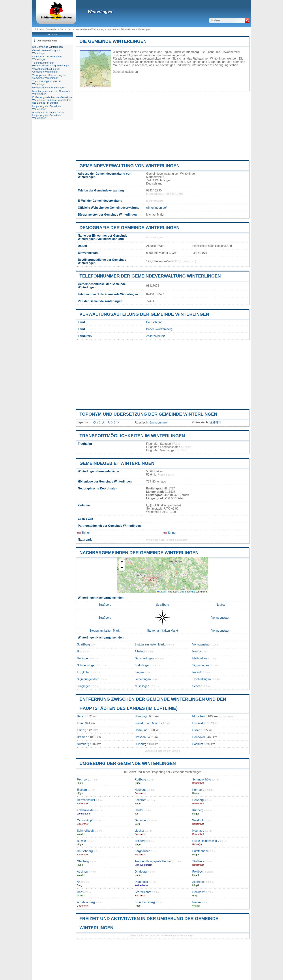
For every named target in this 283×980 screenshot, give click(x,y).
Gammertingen (144, 658)
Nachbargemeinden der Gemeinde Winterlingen (139, 553)
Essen (196, 730)
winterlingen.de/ (156, 208)
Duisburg (140, 744)
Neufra (220, 605)
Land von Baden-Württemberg (89, 29)
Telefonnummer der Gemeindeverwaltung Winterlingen (150, 276)
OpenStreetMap (188, 592)
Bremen (82, 737)
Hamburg (141, 716)
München (199, 716)
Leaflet (161, 592)
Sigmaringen (200, 665)
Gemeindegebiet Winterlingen (117, 463)
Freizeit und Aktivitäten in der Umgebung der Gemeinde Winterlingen (48, 115)
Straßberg (105, 605)
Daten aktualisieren (125, 72)
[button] (122, 562)
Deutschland (154, 322)
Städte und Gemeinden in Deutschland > (55, 29)
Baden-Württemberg (159, 329)
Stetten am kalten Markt (105, 631)
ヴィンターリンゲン (106, 422)
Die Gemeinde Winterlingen (113, 41)
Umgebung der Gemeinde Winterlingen (128, 763)
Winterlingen (100, 11)
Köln (80, 723)
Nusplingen (142, 686)
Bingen (139, 672)
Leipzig (82, 730)
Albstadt (140, 651)
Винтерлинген (159, 422)
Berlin (81, 716)
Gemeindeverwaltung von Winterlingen (130, 166)
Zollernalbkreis (156, 336)
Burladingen (142, 665)
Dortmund (141, 730)
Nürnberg (83, 744)
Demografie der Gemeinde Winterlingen (130, 228)
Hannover (199, 737)
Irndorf (196, 672)
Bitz (79, 651)
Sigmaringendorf (88, 679)
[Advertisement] (163, 126)
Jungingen (84, 686)
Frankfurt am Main (147, 723)
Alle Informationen (47, 41)
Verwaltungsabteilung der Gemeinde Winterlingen (144, 314)
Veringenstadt (220, 618)
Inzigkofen (84, 672)
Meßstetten (200, 658)
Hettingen (83, 658)
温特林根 (215, 422)
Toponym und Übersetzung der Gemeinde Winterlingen (148, 414)
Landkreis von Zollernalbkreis (121, 29)
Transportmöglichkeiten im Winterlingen (132, 436)
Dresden (140, 737)
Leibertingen (143, 679)
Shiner (84, 533)
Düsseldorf (199, 723)
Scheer (197, 686)
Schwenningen (87, 665)
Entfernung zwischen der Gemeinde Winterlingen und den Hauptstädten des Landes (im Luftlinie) (52, 100)
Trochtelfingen (202, 679)
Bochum (198, 744)
